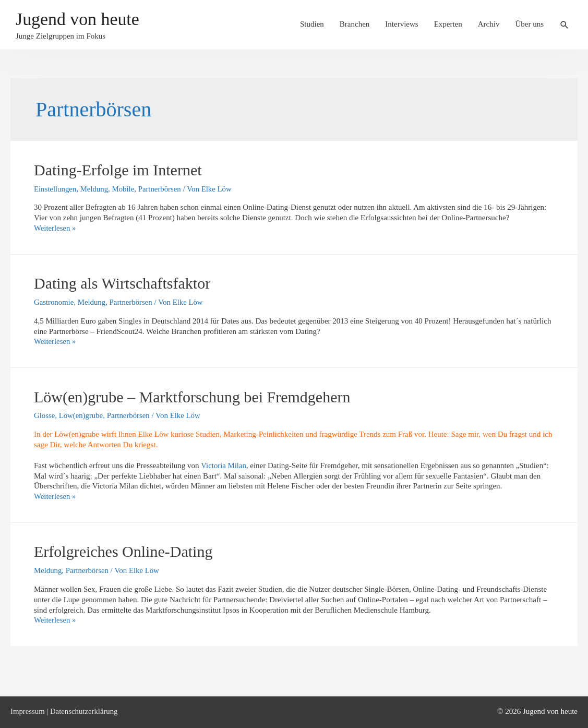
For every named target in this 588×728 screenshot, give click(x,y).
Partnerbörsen (161, 189)
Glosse (45, 415)
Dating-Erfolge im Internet (118, 170)
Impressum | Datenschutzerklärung (65, 711)
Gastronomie (54, 302)
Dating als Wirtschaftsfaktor (122, 283)
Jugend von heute (80, 20)
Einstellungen (56, 189)
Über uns (529, 25)
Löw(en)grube (81, 415)
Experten (448, 25)
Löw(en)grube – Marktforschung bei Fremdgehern (192, 397)
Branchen (355, 25)
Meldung (95, 189)
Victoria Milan (224, 466)
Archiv (489, 25)
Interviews (401, 25)
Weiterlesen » (55, 228)
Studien (312, 25)
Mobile (124, 189)
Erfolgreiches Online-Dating (123, 551)
